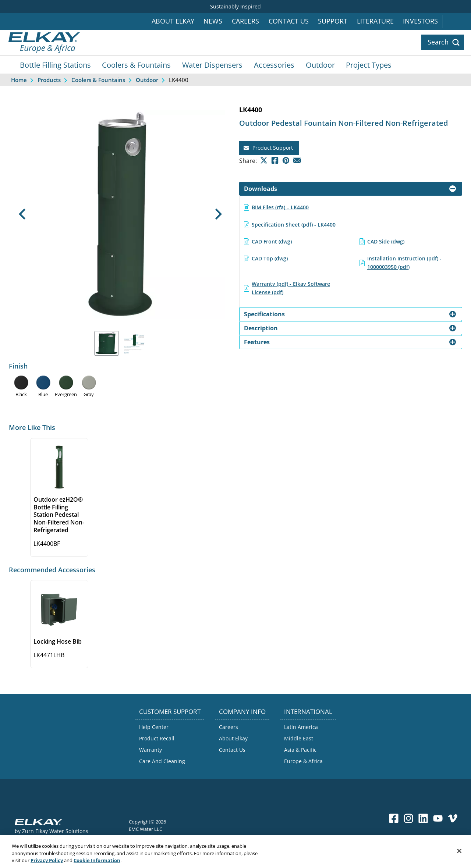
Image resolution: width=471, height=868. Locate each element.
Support (333, 21)
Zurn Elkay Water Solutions (55, 831)
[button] (22, 214)
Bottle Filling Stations (55, 65)
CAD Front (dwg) (272, 241)
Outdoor (320, 65)
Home (19, 80)
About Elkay (173, 21)
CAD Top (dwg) (270, 258)
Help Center (154, 727)
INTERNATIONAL (308, 712)
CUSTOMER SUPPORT (170, 712)
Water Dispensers (212, 65)
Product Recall (157, 738)
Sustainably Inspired (235, 6)
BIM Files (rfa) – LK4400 (280, 207)
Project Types (369, 65)
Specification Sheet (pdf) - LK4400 (294, 225)
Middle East (299, 738)
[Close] (459, 854)
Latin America (301, 727)
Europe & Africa (303, 761)
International (457, 22)
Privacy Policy (47, 864)
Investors (420, 21)
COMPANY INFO (242, 712)
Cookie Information (97, 864)
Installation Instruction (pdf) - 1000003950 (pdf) (404, 262)
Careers (245, 21)
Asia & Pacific (300, 750)
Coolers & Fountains (136, 65)
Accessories (274, 65)
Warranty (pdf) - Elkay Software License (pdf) (291, 288)
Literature (375, 21)
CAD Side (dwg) (386, 241)
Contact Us (289, 21)
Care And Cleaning (162, 761)
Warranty (150, 750)
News (213, 21)
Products (49, 80)
